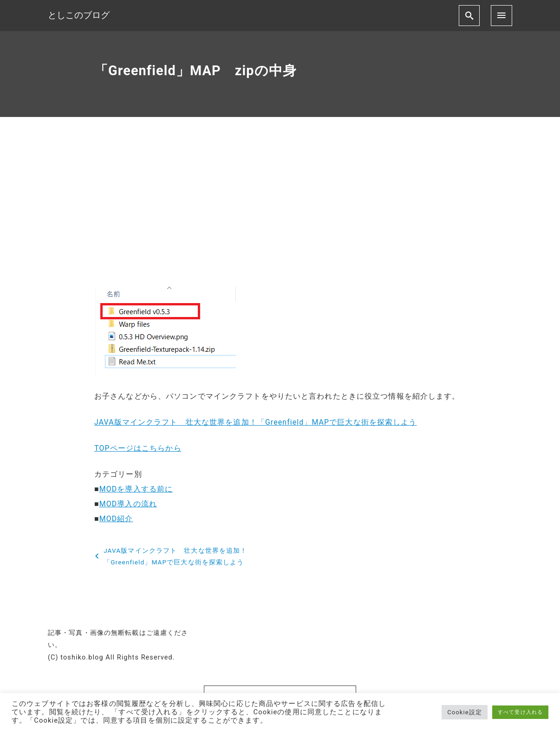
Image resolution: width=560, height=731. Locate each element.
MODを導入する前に (136, 489)
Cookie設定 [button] (465, 712)
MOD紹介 (116, 519)
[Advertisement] (280, 209)
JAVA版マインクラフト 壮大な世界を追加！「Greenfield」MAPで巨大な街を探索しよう (256, 422)
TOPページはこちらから (138, 448)
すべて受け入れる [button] (520, 712)
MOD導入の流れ (128, 504)
